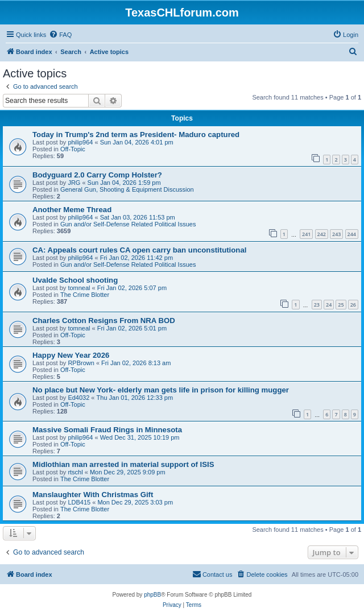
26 (353, 305)
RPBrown (81, 363)
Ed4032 (78, 398)
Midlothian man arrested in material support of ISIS (123, 464)
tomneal (79, 288)
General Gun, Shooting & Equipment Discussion (127, 189)
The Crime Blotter (85, 295)
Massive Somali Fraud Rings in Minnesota (107, 430)
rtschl (75, 472)
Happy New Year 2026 (71, 355)
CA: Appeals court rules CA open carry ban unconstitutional (139, 250)
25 (341, 305)
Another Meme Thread (72, 210)
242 (322, 234)
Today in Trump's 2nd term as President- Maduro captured (136, 135)
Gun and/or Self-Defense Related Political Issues (128, 224)
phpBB (152, 595)
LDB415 (79, 502)
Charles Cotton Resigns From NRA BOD (104, 321)
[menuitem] (60, 35)
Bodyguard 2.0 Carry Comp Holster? (97, 175)
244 (352, 234)
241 (306, 234)
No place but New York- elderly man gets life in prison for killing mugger (161, 390)
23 (317, 305)
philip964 (80, 142)
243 (336, 234)
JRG (74, 183)
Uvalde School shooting (75, 280)
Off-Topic (73, 149)
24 (329, 305)
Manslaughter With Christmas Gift (93, 495)
